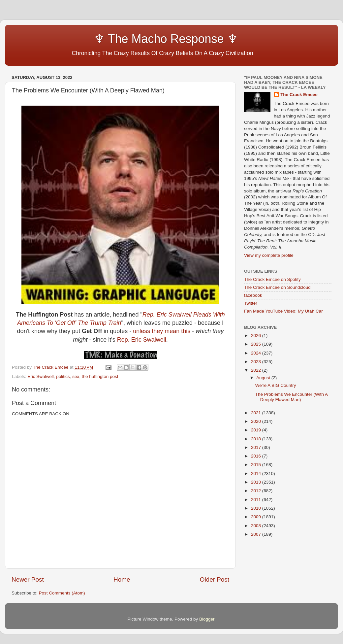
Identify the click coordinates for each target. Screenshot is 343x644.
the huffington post (100, 376)
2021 (257, 413)
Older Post (215, 579)
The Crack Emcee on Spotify (272, 279)
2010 (257, 508)
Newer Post (28, 579)
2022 (257, 370)
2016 (257, 456)
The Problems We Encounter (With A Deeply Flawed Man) (292, 397)
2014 (257, 474)
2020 (257, 421)
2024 (257, 353)
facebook (253, 295)
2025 (257, 344)
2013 (257, 482)
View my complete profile (269, 255)
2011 (257, 500)
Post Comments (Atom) (62, 593)
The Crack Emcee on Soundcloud (277, 287)
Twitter (251, 303)
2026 (257, 336)
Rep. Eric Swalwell (142, 340)
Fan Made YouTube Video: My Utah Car (283, 311)
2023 (257, 362)
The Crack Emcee (299, 95)
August (264, 378)
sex (76, 376)
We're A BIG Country (276, 385)
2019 (257, 430)
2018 (257, 439)
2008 (257, 526)
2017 (257, 447)
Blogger (207, 619)
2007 (257, 534)
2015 (257, 465)
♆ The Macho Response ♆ (126, 39)
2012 (257, 491)
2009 (257, 517)
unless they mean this (162, 331)
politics (63, 376)
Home (122, 579)
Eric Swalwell (41, 376)
